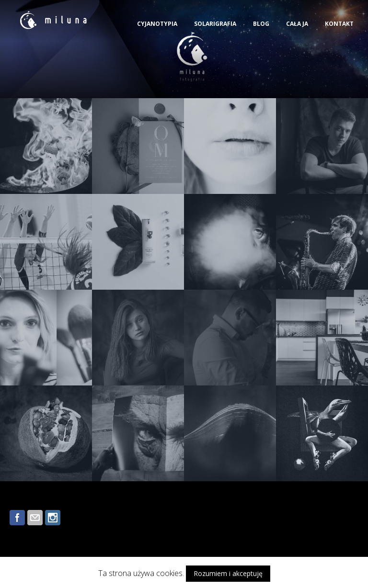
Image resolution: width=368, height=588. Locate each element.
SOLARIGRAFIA (215, 24)
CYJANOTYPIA (157, 24)
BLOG (261, 24)
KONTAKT (339, 24)
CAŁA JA (297, 24)
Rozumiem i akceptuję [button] (228, 573)
